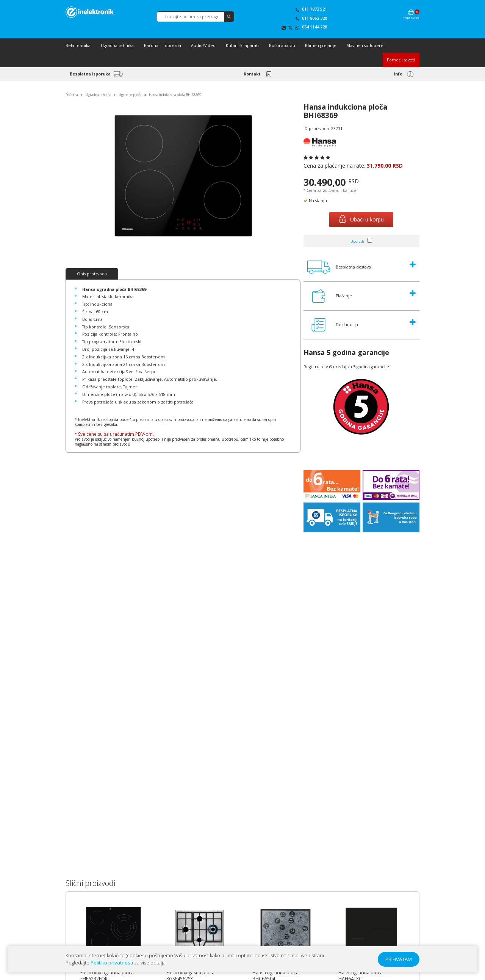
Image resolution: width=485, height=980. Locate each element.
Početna (72, 95)
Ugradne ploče (130, 95)
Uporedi (357, 241)
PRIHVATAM (399, 959)
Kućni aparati (282, 46)
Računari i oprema (163, 46)
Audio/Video (203, 46)
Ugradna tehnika (117, 46)
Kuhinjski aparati (242, 46)
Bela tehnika (78, 46)
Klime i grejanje (321, 46)
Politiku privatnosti (112, 963)
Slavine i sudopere (365, 46)
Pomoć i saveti (401, 60)
